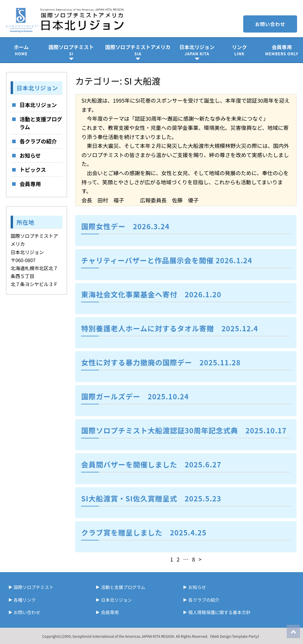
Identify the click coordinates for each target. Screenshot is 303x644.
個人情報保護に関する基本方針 (219, 612)
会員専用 (282, 50)
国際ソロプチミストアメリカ (138, 50)
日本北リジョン (197, 50)
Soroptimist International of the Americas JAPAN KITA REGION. (124, 636)
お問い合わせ (270, 24)
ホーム (21, 50)
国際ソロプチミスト (71, 50)
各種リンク (25, 600)
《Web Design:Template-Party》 (234, 636)
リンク (239, 50)
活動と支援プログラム (41, 123)
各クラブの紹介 (38, 141)
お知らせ (30, 155)
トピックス (33, 170)
